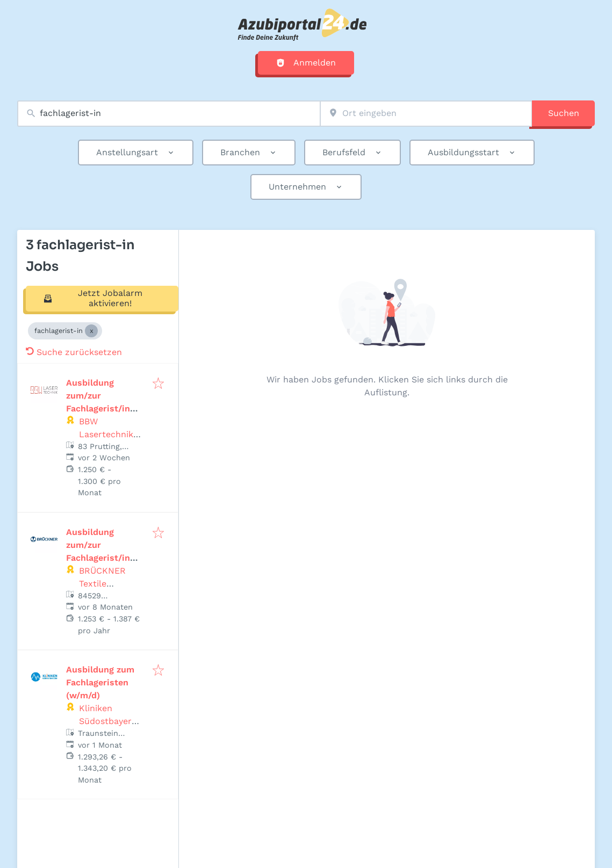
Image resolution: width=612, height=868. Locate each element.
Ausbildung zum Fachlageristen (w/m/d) (100, 682)
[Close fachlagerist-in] (91, 331)
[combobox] (169, 114)
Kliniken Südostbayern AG (108, 721)
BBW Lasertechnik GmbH (106, 434)
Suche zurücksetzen (74, 352)
